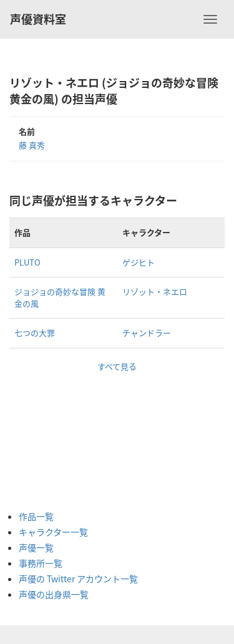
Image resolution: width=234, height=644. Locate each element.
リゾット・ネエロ (155, 291)
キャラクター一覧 (53, 532)
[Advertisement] (69, 435)
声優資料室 (38, 19)
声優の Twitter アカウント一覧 (78, 579)
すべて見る (117, 366)
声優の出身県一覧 (54, 594)
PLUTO (27, 262)
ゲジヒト (139, 262)
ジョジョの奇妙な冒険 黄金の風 (60, 297)
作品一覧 (36, 516)
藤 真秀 (32, 145)
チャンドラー (147, 333)
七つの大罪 (35, 333)
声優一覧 (36, 547)
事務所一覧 (41, 563)
